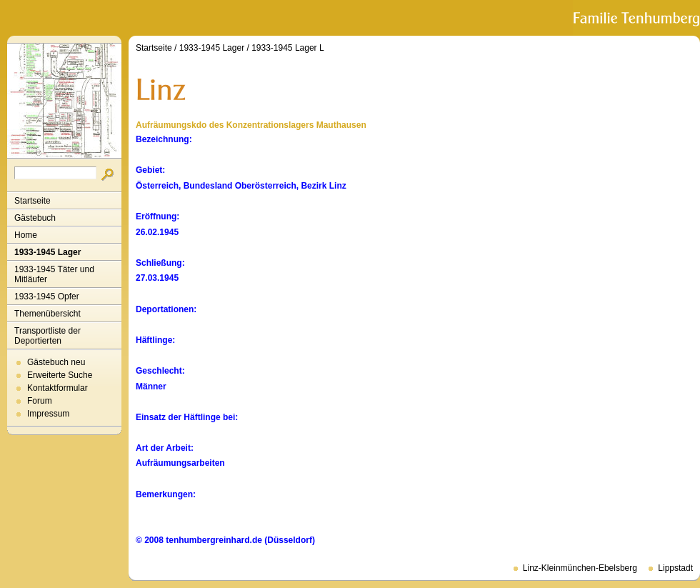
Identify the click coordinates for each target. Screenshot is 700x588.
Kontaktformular (57, 388)
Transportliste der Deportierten (47, 336)
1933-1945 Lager (47, 252)
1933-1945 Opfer (47, 297)
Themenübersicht (47, 314)
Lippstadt (675, 568)
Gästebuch (35, 218)
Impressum (48, 414)
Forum (40, 401)
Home (26, 235)
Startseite (32, 201)
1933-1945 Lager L (287, 48)
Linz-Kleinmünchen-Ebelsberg (580, 568)
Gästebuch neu (56, 362)
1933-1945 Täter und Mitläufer (54, 274)
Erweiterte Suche (60, 375)
